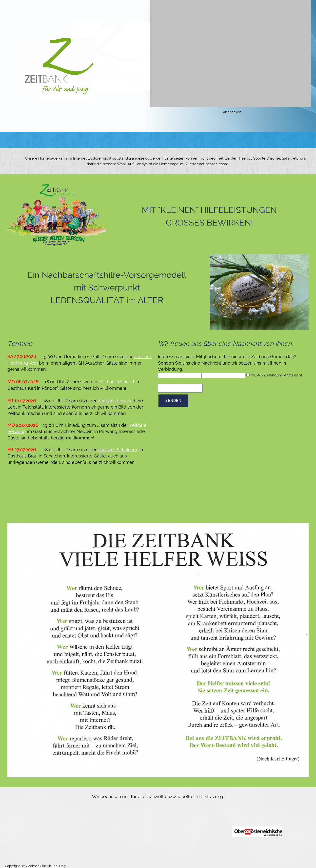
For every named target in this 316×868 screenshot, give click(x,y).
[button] (231, 57)
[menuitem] (87, 140)
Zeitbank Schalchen (118, 450)
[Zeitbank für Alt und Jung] (60, 69)
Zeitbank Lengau (115, 401)
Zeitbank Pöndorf (117, 382)
